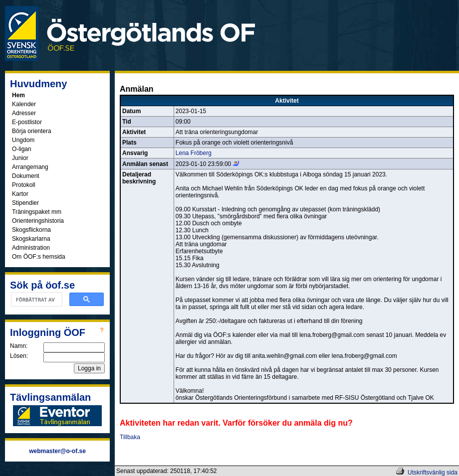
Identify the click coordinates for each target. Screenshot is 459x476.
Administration (31, 248)
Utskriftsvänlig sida (433, 473)
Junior (20, 158)
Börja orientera (32, 131)
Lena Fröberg (194, 153)
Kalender (24, 104)
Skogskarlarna (31, 239)
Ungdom (23, 140)
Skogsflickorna (31, 230)
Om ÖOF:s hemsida (39, 257)
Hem (18, 95)
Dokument (26, 176)
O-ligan (22, 149)
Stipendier (25, 203)
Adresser (24, 113)
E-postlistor (27, 122)
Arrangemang (30, 167)
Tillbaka (130, 437)
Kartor (20, 194)
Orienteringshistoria (38, 221)
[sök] (36, 300)
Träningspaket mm (37, 212)
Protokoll (24, 185)
